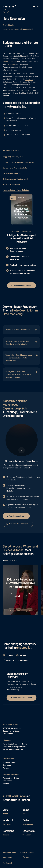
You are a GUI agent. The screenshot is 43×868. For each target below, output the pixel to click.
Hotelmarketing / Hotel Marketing (16, 190)
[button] (37, 6)
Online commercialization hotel (15, 179)
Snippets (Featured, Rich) (13, 157)
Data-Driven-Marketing (12, 173)
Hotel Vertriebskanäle (12, 184)
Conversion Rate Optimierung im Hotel (18, 162)
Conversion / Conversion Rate (15, 168)
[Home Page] (10, 6)
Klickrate (29, 79)
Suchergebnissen (10, 61)
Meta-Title (11, 64)
